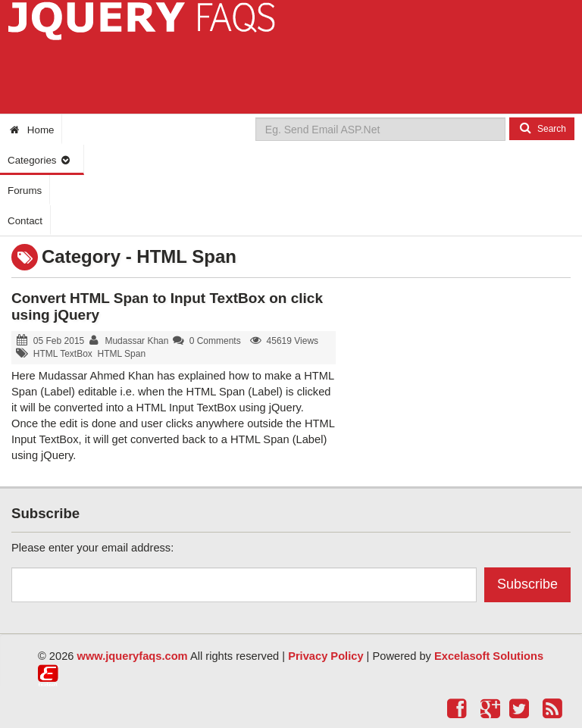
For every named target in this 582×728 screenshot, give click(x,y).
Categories (40, 160)
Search (542, 128)
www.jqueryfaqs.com (133, 656)
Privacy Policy (325, 656)
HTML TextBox (63, 354)
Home (31, 130)
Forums (25, 191)
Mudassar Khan (136, 341)
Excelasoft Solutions (489, 656)
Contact (25, 221)
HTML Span (122, 354)
